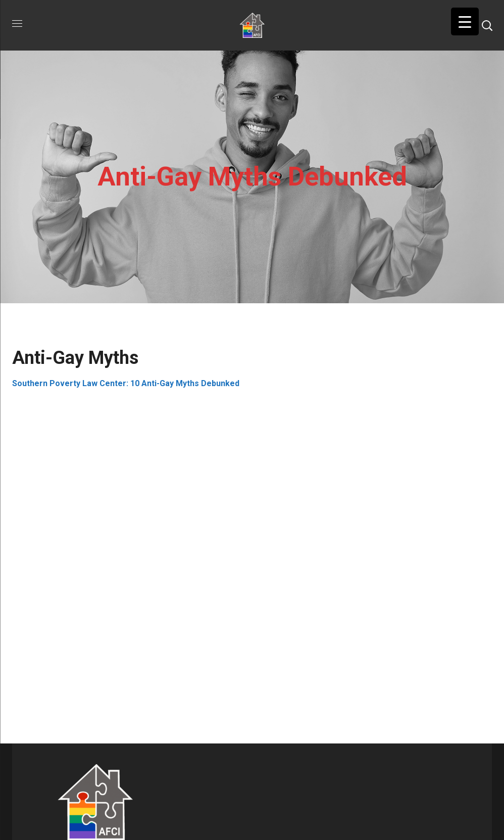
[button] (487, 25)
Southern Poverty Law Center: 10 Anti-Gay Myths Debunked (126, 383)
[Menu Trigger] (465, 21)
